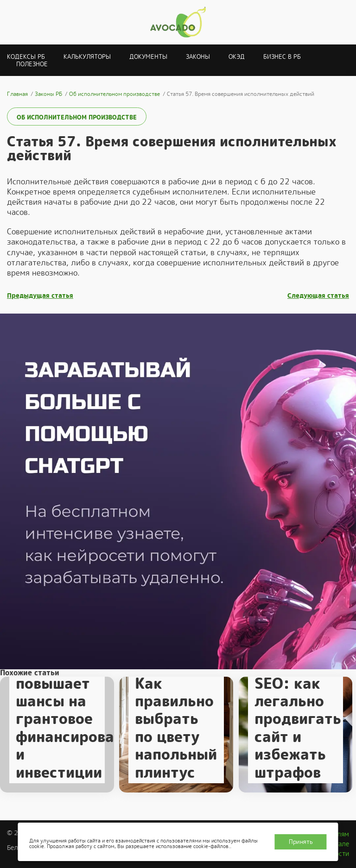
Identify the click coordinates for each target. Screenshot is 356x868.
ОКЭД (237, 57)
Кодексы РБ (26, 57)
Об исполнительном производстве (77, 117)
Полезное (32, 64)
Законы (198, 57)
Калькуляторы (87, 57)
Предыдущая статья (40, 296)
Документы (148, 57)
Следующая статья (318, 296)
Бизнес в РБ (282, 57)
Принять (301, 842)
